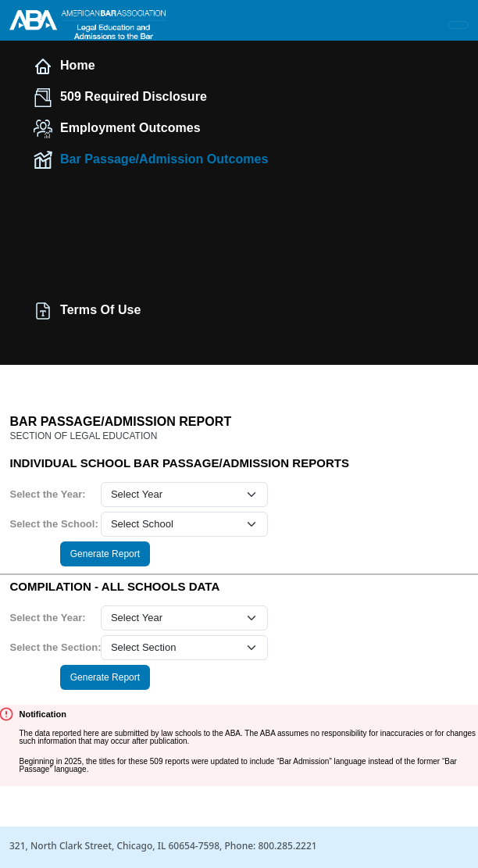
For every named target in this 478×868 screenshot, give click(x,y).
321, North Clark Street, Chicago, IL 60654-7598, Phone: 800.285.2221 (163, 846)
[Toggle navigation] (458, 25)
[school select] (184, 524)
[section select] (184, 648)
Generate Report (105, 554)
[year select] (184, 495)
